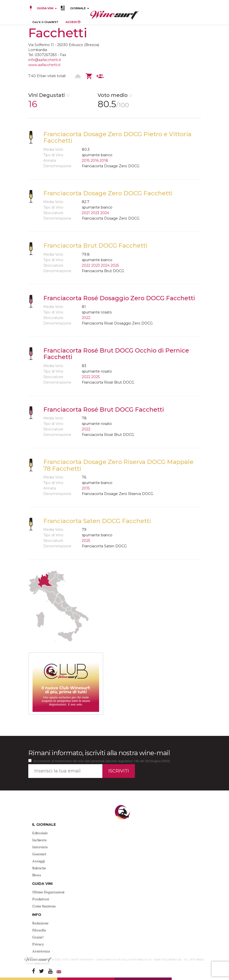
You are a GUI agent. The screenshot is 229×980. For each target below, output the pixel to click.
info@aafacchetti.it (45, 60)
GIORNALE (80, 8)
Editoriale (40, 833)
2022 (86, 265)
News (37, 875)
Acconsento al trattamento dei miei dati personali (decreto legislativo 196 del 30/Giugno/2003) (102, 761)
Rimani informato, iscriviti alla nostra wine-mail (99, 753)
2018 (104, 160)
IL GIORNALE (44, 825)
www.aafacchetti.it (44, 65)
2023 (95, 213)
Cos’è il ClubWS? (45, 22)
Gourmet (39, 854)
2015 (86, 160)
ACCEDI (73, 22)
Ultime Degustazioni (48, 892)
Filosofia (39, 930)
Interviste (40, 847)
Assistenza (41, 951)
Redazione (40, 923)
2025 (115, 265)
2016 (95, 160)
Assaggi (39, 861)
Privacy (38, 944)
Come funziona (44, 906)
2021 (86, 213)
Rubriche (39, 868)
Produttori (41, 899)
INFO (37, 915)
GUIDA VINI (46, 8)
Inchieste (40, 840)
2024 (105, 213)
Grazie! (38, 937)
